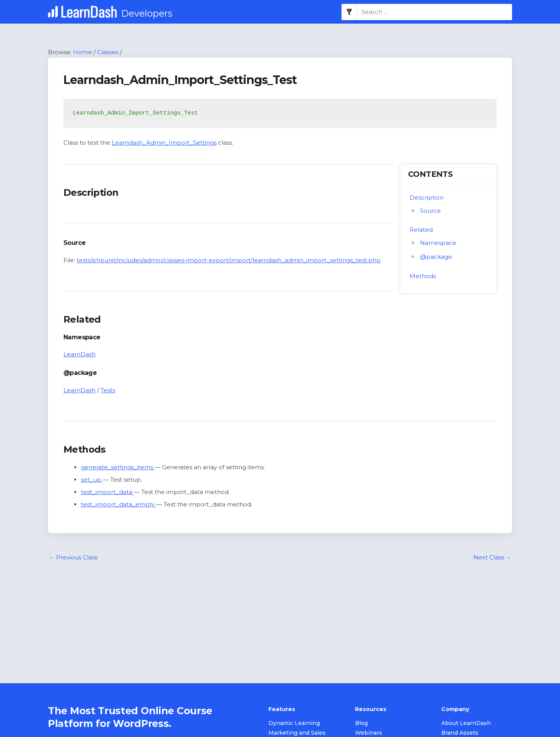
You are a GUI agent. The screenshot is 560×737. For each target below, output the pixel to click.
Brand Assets (460, 733)
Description (427, 198)
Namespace (438, 243)
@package (436, 257)
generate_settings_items (118, 467)
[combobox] (435, 12)
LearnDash (79, 354)
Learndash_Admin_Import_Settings (164, 143)
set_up (92, 480)
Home (83, 52)
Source (430, 211)
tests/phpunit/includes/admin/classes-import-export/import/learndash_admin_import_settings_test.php (229, 260)
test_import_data (107, 492)
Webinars (369, 733)
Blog (361, 723)
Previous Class (73, 557)
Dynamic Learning (294, 723)
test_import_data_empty (119, 504)
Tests (108, 390)
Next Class (492, 557)
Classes (108, 52)
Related (421, 230)
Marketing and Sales (297, 733)
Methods (423, 276)
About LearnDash (466, 723)
